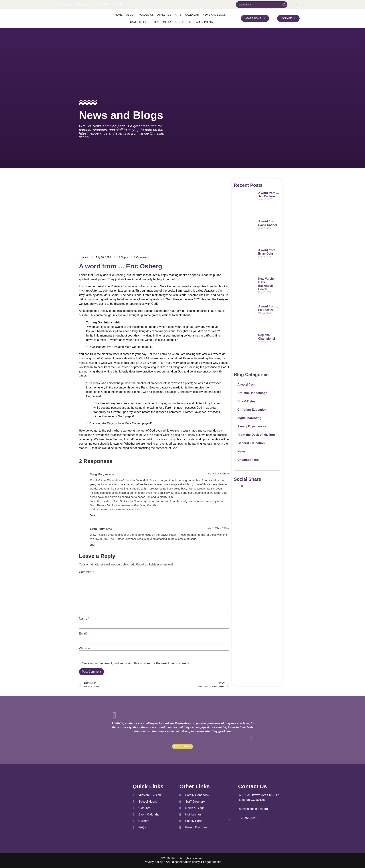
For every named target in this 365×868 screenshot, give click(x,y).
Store (155, 22)
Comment (87, 572)
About (131, 15)
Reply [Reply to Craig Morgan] (92, 515)
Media (167, 22)
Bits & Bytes (247, 401)
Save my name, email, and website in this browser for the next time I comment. (136, 663)
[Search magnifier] (284, 5)
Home (119, 15)
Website (85, 648)
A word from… (248, 385)
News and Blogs (214, 15)
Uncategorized (248, 460)
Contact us (183, 22)
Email (84, 634)
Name (84, 619)
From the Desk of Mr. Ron (256, 435)
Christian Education (252, 410)
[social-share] (235, 486)
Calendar (192, 15)
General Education (251, 443)
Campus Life (139, 22)
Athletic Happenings (252, 393)
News (241, 451)
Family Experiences (252, 426)
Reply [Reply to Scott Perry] (92, 545)
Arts (178, 15)
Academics (146, 15)
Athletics (164, 15)
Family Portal (204, 22)
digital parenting (249, 418)
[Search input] (259, 5)
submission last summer (109, 291)
